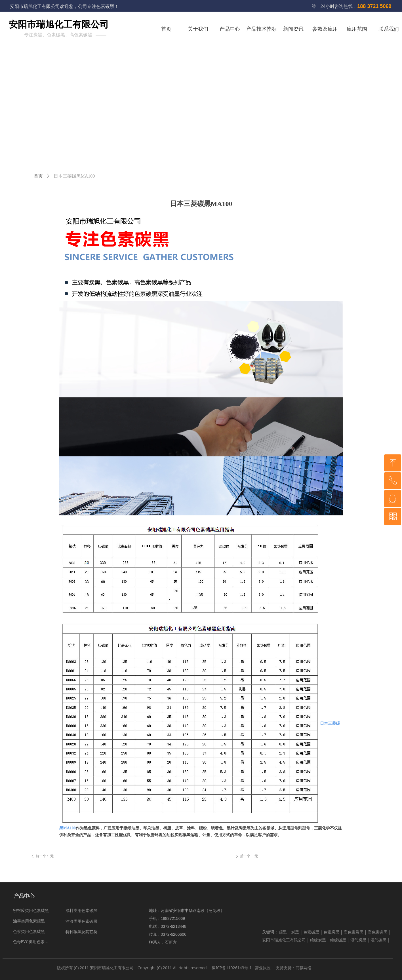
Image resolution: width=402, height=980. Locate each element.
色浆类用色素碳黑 (29, 932)
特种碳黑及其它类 (81, 932)
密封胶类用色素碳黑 (31, 911)
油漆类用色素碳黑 (81, 921)
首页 (38, 176)
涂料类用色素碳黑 (81, 911)
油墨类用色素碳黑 (29, 921)
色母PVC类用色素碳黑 (33, 942)
